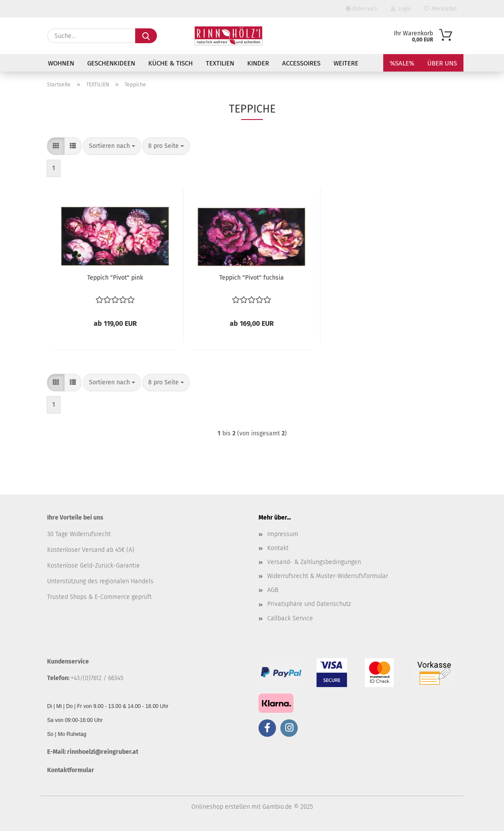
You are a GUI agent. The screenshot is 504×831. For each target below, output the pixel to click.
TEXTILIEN (220, 63)
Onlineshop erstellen (221, 807)
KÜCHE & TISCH (170, 63)
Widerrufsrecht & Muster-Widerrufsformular (328, 576)
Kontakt (278, 548)
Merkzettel (440, 9)
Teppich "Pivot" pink (115, 278)
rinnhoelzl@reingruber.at (103, 752)
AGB (273, 590)
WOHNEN (61, 63)
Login (401, 9)
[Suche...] (146, 36)
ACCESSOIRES (301, 63)
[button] (56, 146)
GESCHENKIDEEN (111, 63)
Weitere (346, 63)
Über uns (442, 63)
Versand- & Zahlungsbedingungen (314, 562)
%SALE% (402, 63)
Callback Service (290, 618)
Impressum (283, 534)
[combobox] (112, 146)
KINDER (258, 63)
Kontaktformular (71, 770)
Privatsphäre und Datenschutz (309, 604)
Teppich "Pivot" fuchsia (252, 278)
